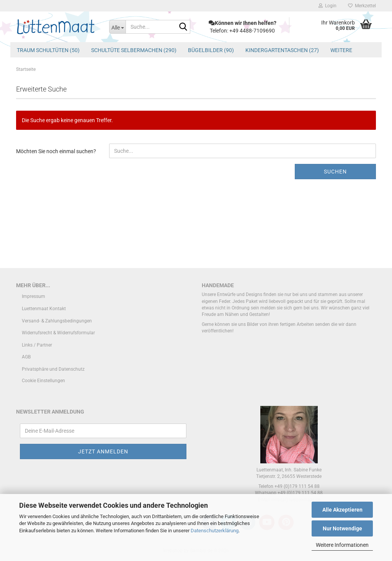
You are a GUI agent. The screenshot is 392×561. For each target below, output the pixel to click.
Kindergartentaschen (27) (282, 50)
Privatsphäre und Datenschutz (53, 369)
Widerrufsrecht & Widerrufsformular (58, 333)
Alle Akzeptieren (342, 510)
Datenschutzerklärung (215, 531)
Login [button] (327, 6)
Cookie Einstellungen (43, 381)
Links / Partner (37, 345)
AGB (26, 357)
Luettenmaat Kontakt (44, 309)
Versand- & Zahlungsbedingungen (57, 321)
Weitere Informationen (342, 545)
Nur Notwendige (342, 528)
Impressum (33, 296)
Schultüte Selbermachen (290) (134, 50)
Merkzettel (362, 6)
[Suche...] (117, 27)
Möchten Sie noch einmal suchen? (56, 151)
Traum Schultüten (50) (48, 50)
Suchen (335, 172)
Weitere (341, 50)
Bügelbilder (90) (211, 50)
